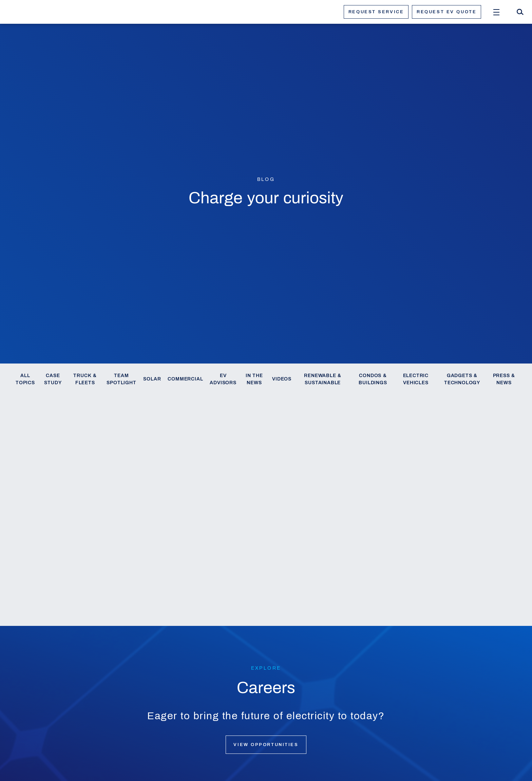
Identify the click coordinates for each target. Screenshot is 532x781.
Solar (152, 379)
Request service (376, 12)
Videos (282, 379)
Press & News (504, 379)
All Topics (25, 379)
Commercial (185, 379)
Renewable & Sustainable (323, 379)
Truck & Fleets (85, 379)
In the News (254, 379)
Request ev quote (446, 12)
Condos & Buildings (373, 379)
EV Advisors (223, 379)
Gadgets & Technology (462, 379)
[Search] (520, 12)
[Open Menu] (496, 12)
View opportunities (266, 745)
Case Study (53, 379)
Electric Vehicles (416, 379)
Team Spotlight (121, 379)
